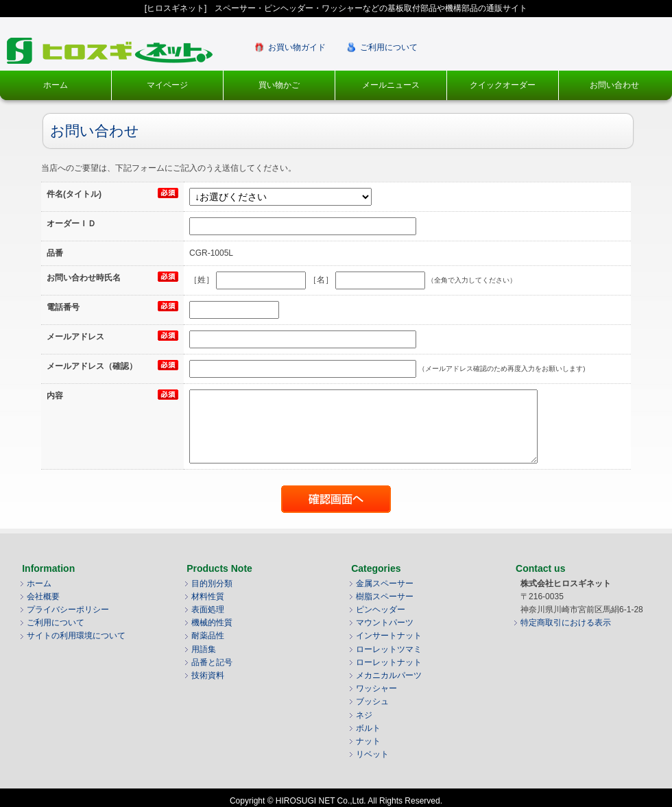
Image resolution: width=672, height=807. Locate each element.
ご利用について (389, 47)
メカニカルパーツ (389, 675)
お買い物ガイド (297, 47)
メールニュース (391, 85)
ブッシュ (372, 701)
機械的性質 (212, 623)
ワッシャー (376, 688)
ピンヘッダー (381, 610)
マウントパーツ (385, 623)
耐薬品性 (208, 636)
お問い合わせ (614, 85)
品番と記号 (212, 662)
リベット (372, 754)
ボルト (368, 728)
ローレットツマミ (389, 649)
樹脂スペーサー (385, 597)
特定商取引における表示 (566, 623)
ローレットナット (389, 662)
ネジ (364, 715)
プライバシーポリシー (68, 610)
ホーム (56, 85)
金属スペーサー (385, 583)
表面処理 (208, 610)
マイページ (167, 85)
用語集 (204, 649)
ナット (368, 741)
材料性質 (208, 597)
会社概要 (43, 597)
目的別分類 (212, 583)
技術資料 (208, 675)
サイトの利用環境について (76, 636)
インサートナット (389, 636)
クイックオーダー (503, 85)
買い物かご (279, 85)
